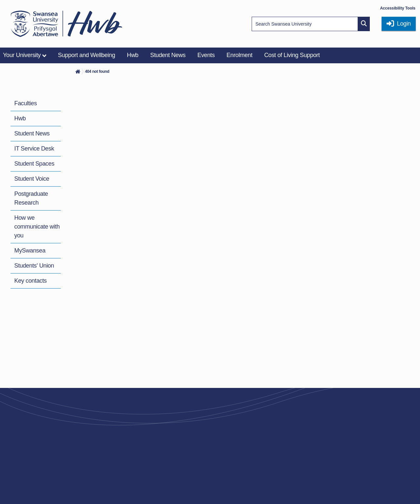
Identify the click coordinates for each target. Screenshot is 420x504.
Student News (32, 133)
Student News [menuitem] (168, 55)
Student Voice (32, 179)
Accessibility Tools (398, 8)
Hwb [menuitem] (133, 55)
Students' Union (34, 266)
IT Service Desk (34, 149)
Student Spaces (34, 164)
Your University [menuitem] (22, 55)
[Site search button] (364, 24)
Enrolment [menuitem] (239, 55)
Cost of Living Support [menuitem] (292, 55)
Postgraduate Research (31, 198)
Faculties (26, 103)
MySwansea (30, 251)
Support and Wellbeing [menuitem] (87, 55)
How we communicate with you (37, 227)
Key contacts (31, 281)
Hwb (20, 118)
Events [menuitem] (206, 55)
